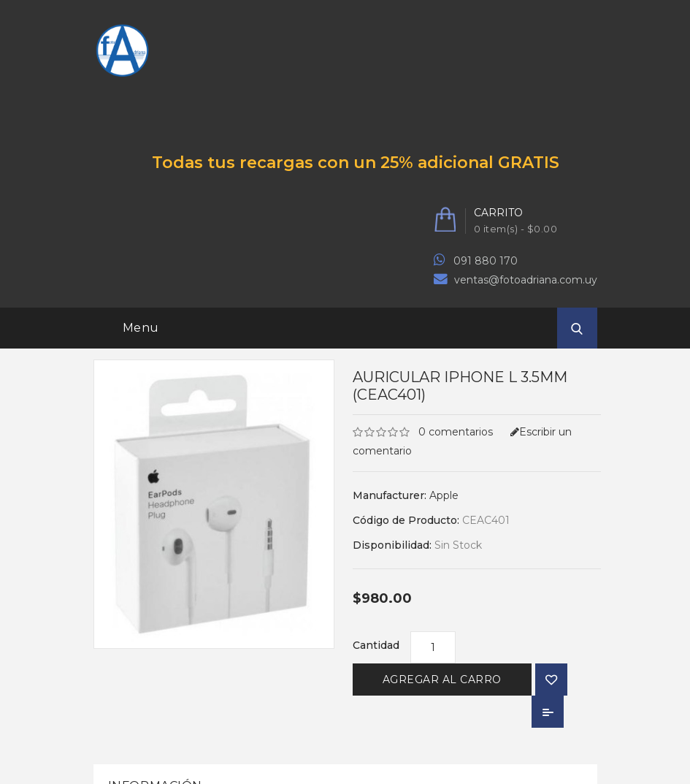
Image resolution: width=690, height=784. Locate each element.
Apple (444, 495)
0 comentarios (456, 432)
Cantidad (376, 645)
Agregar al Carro (442, 680)
